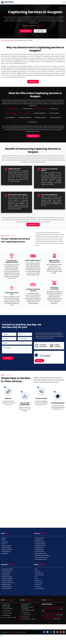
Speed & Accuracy (39, 573)
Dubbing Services (39, 540)
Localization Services (40, 542)
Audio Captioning (12, 113)
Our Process (38, 571)
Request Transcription (7, 550)
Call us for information (46, 354)
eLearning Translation (7, 571)
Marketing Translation (7, 577)
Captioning (13, 40)
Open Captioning (41, 109)
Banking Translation (7, 585)
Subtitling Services (39, 548)
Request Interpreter (7, 548)
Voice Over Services (40, 552)
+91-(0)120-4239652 (7, 613)
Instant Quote (5, 554)
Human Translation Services (42, 557)
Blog (36, 577)
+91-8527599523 (45, 356)
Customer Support (39, 583)
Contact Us (5, 544)
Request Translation (7, 546)
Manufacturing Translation (8, 583)
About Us (4, 538)
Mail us (39, 361)
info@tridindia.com (7, 615)
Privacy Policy (38, 587)
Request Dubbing (6, 552)
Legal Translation (6, 573)
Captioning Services (40, 550)
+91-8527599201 (39, 26)
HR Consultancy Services (41, 559)
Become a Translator (39, 575)
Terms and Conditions (40, 589)
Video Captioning (25, 113)
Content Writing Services (41, 554)
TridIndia (11, 632)
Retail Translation (6, 575)
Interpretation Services (40, 546)
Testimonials (5, 542)
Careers (37, 579)
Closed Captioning (14, 109)
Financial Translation (7, 581)
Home (2, 40)
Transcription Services (40, 544)
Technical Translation (7, 587)
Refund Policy (38, 585)
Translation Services (40, 538)
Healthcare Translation (7, 579)
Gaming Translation (7, 589)
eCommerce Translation (8, 569)
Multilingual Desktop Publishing (42, 556)
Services (7, 40)
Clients (4, 540)
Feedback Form (38, 581)
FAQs (36, 569)
